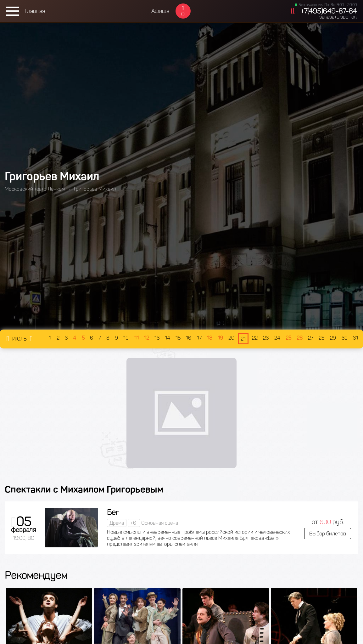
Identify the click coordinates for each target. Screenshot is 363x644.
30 (345, 338)
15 (178, 338)
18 (210, 338)
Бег (113, 512)
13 (157, 338)
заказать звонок (338, 17)
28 (322, 338)
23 (266, 338)
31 (355, 338)
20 (231, 338)
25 (288, 338)
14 (168, 338)
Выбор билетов (328, 534)
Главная (35, 11)
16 (189, 338)
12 (147, 338)
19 (220, 338)
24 (277, 338)
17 (199, 338)
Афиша (160, 11)
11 (137, 338)
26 (300, 338)
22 (255, 338)
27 (311, 338)
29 (333, 338)
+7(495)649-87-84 (329, 11)
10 (126, 338)
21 (243, 339)
